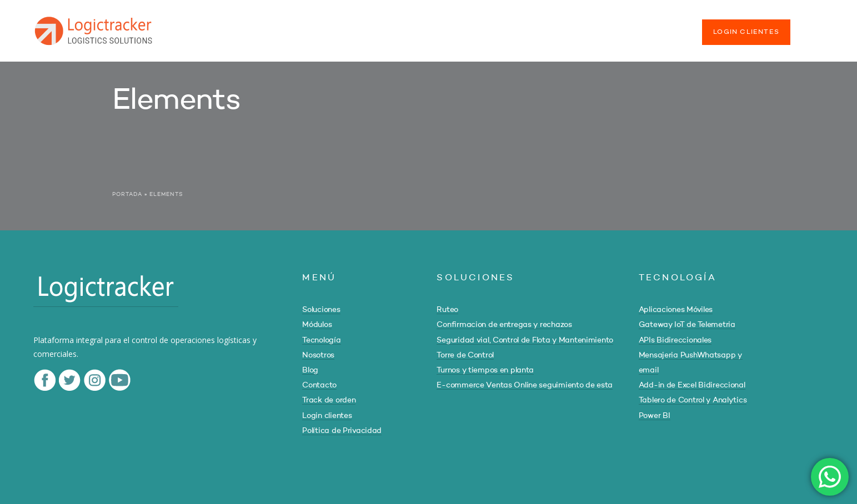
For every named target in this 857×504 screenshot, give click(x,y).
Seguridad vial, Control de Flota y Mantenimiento (525, 340)
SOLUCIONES (270, 27)
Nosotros (318, 355)
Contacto (319, 385)
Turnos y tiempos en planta (485, 370)
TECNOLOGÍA (401, 27)
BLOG (520, 27)
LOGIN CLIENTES (746, 32)
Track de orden (329, 400)
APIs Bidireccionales (675, 340)
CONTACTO (572, 27)
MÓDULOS (335, 27)
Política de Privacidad (342, 431)
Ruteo (447, 310)
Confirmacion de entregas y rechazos (504, 325)
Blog (310, 370)
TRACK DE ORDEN (648, 27)
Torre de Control (465, 355)
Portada (127, 194)
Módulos (317, 325)
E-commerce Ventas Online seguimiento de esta (525, 385)
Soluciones (321, 310)
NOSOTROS (468, 27)
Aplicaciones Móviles (676, 310)
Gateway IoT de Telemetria (687, 325)
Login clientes (327, 416)
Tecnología (321, 340)
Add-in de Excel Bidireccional (692, 385)
